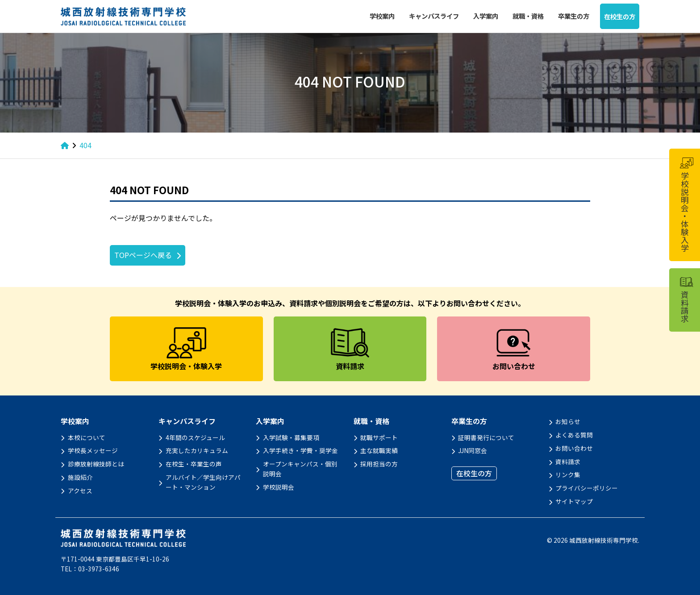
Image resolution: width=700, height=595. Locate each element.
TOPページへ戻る (143, 255)
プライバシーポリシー (587, 488)
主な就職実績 (379, 450)
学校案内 (382, 16)
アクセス (80, 491)
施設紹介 (80, 477)
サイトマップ (574, 501)
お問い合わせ (574, 448)
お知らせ (568, 421)
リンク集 (568, 474)
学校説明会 (279, 487)
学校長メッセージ (93, 450)
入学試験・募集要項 (291, 437)
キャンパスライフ (434, 16)
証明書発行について (486, 437)
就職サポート (379, 437)
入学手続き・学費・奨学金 (300, 450)
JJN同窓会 (473, 450)
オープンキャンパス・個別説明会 (300, 469)
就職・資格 (528, 16)
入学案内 (486, 16)
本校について (87, 437)
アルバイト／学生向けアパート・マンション (203, 482)
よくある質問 (574, 435)
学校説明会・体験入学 (686, 205)
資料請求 (568, 462)
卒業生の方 (574, 16)
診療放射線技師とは (96, 464)
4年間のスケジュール (195, 437)
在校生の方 (620, 16)
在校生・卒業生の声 (194, 464)
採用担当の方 (379, 464)
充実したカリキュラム (197, 450)
